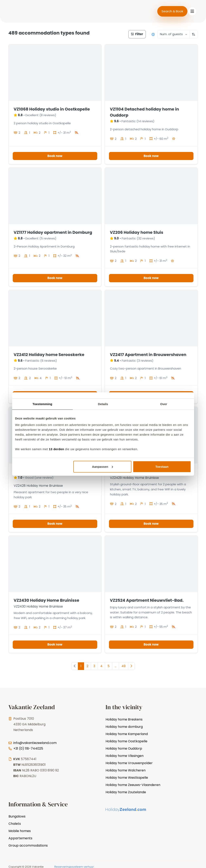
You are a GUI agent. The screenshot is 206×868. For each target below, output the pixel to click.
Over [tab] (164, 404)
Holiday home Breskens (124, 719)
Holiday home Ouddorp (124, 748)
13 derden (57, 449)
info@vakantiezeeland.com (35, 743)
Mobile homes (20, 831)
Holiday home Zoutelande (126, 792)
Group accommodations (28, 845)
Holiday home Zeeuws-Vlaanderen (133, 785)
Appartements (20, 838)
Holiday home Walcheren (126, 770)
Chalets (15, 824)
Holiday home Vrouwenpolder (129, 763)
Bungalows (17, 816)
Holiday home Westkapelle (127, 778)
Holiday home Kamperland (127, 734)
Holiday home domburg (124, 727)
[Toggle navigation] (192, 11)
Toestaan (162, 466)
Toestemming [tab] (42, 404)
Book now (55, 156)
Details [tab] (103, 404)
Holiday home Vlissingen (125, 756)
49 (124, 666)
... (116, 666)
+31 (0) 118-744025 (28, 748)
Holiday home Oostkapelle (126, 741)
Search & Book (172, 11)
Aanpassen (102, 466)
